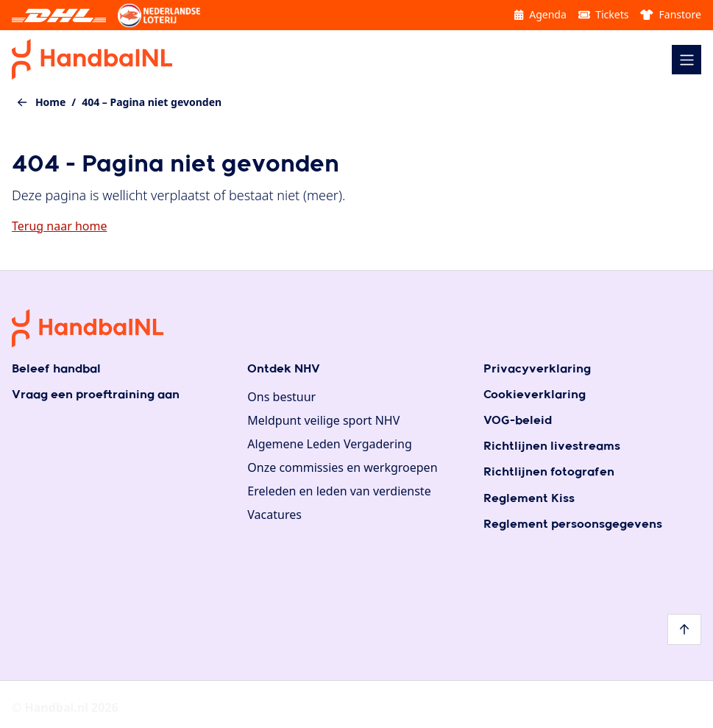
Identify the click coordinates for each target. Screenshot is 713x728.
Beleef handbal (56, 369)
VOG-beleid (518, 421)
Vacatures (274, 515)
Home (50, 102)
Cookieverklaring (535, 395)
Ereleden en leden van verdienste (339, 491)
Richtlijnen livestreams (552, 446)
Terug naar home (59, 226)
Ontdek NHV (284, 369)
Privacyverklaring (537, 369)
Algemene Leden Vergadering (330, 444)
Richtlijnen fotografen (549, 472)
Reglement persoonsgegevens (573, 524)
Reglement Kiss (529, 499)
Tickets (604, 14)
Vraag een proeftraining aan (96, 395)
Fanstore (671, 14)
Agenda (540, 14)
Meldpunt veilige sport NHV (323, 420)
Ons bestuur (281, 397)
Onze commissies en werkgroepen (342, 467)
